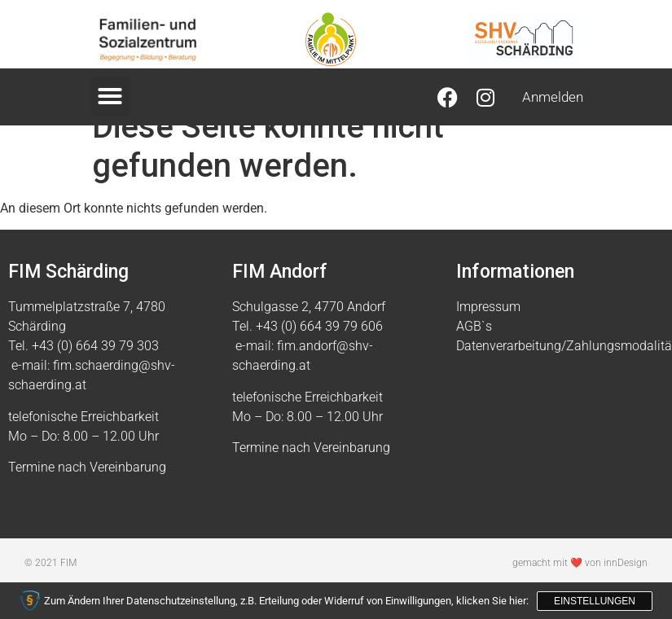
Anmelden (553, 97)
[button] (110, 96)
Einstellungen (595, 601)
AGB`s (474, 361)
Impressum (488, 342)
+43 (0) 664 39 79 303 (95, 381)
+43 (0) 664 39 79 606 (319, 361)
